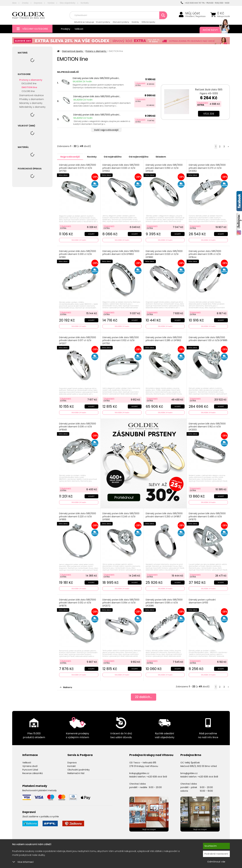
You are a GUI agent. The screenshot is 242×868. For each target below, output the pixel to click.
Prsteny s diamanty (31, 80)
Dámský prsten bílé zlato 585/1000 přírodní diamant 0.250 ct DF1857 (164, 514)
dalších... (143, 696)
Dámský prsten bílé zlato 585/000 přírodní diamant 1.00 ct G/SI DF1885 (208, 338)
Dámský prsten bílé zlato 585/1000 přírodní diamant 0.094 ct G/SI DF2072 (121, 601)
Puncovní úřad (30, 768)
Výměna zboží (30, 764)
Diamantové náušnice (31, 95)
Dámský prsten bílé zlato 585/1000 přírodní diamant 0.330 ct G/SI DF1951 (78, 254)
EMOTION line (29, 87)
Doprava (38, 3)
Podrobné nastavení (216, 854)
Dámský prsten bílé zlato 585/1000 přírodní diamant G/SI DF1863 (121, 252)
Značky (25, 3)
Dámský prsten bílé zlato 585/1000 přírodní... (96, 78)
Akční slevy (213, 30)
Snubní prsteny (103, 22)
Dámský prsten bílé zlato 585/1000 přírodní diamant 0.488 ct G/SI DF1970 (207, 515)
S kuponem (140, 83)
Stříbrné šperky (148, 22)
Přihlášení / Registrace (195, 16)
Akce (14, 3)
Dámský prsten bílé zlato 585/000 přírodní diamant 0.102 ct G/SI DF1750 (121, 340)
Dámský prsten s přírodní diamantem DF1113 (202, 600)
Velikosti (79, 29)
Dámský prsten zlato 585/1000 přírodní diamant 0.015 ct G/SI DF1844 (205, 254)
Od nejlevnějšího (144, 157)
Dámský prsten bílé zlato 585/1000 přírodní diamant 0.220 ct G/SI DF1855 (78, 515)
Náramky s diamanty (31, 103)
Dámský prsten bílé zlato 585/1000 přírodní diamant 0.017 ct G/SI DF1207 (78, 340)
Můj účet (193, 13)
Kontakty (85, 3)
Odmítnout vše (216, 862)
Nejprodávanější (71, 157)
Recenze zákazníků (33, 771)
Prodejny (66, 29)
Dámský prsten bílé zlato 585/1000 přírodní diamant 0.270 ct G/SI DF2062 (207, 168)
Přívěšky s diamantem (32, 99)
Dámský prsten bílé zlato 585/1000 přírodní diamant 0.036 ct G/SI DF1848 (78, 425)
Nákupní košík (223, 16)
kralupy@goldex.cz (139, 771)
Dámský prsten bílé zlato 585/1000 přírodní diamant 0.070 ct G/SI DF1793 (78, 168)
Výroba (51, 3)
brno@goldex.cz (189, 771)
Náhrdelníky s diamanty (32, 107)
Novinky (94, 157)
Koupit (91, 234)
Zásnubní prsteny (121, 22)
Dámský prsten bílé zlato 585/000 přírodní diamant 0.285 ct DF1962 (164, 338)
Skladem (168, 157)
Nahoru (66, 685)
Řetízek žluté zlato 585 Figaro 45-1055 (209, 91)
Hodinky (135, 22)
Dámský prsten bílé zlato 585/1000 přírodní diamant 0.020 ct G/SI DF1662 (121, 168)
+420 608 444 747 (191, 3)
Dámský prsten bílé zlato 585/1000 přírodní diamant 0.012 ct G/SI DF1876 (78, 601)
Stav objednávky (68, 3)
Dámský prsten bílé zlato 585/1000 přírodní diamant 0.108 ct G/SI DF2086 (164, 601)
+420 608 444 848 (208, 775)
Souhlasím (211, 846)
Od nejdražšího (117, 157)
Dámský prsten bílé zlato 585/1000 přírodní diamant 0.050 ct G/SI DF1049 (164, 168)
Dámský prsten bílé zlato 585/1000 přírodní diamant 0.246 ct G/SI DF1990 (121, 515)
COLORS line (28, 91)
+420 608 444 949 (157, 775)
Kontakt (72, 764)
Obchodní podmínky (79, 768)
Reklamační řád (76, 771)
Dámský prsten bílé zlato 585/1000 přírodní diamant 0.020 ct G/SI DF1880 (164, 254)
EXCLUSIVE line (29, 83)
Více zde (209, 114)
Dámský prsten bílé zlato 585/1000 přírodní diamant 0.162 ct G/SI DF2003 (207, 425)
